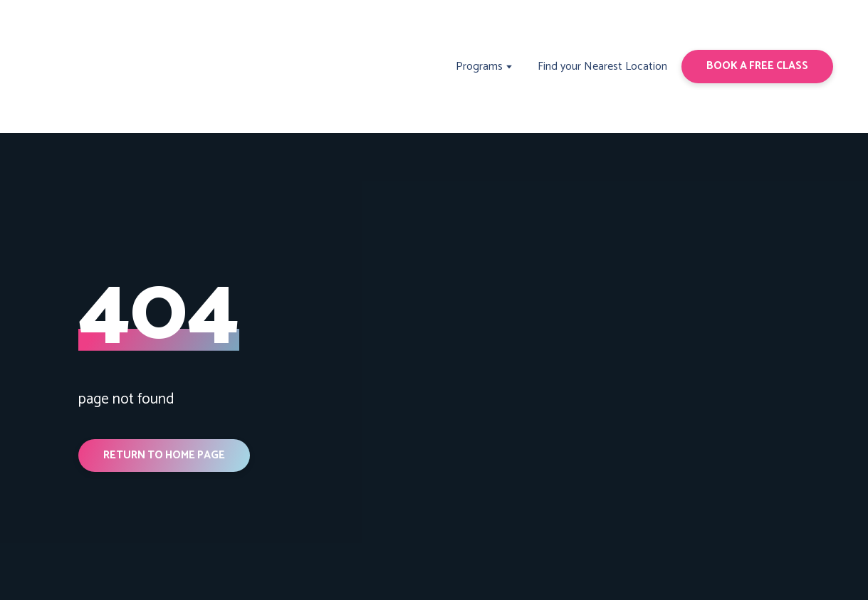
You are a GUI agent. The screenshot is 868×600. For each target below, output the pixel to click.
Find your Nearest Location (602, 67)
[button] (757, 66)
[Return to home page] (93, 67)
